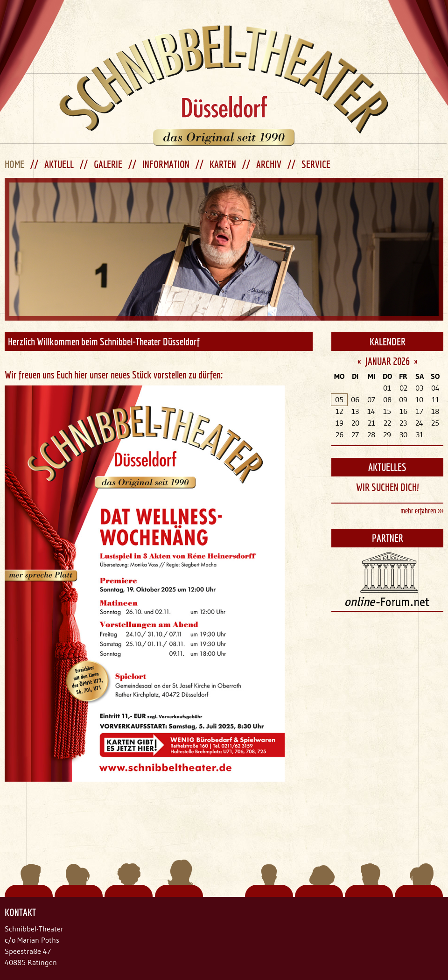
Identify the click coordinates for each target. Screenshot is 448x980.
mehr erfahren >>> (422, 511)
